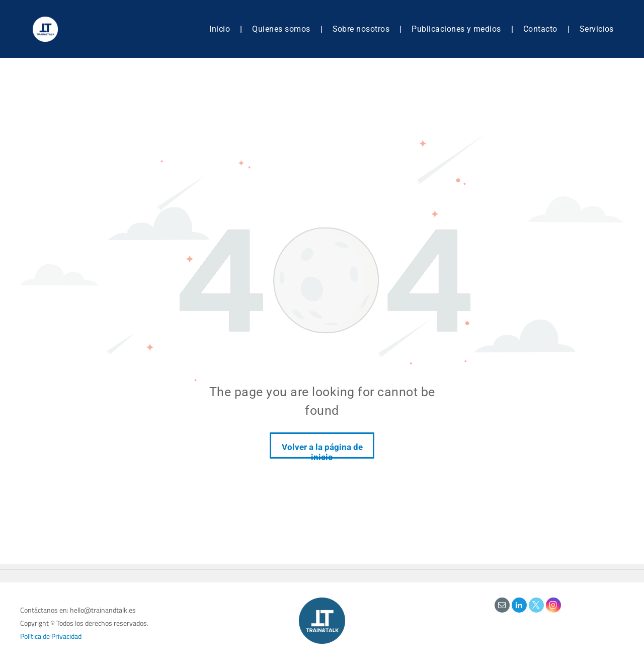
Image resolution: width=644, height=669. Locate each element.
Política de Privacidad (51, 636)
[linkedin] (519, 606)
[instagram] (553, 606)
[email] (502, 606)
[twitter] (536, 606)
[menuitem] (221, 29)
